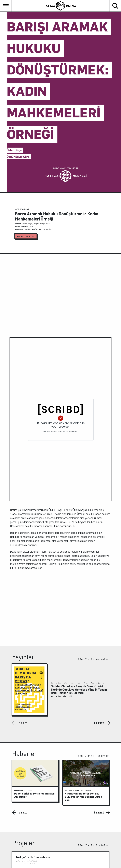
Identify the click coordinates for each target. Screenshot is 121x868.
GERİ (23, 723)
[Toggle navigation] (6, 6)
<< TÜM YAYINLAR (22, 209)
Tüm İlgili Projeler (93, 845)
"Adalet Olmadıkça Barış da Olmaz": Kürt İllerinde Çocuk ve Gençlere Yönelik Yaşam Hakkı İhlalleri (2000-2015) (79, 690)
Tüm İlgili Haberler (93, 756)
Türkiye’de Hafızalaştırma (33, 857)
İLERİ (99, 723)
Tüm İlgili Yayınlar (93, 659)
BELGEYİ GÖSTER (25, 236)
